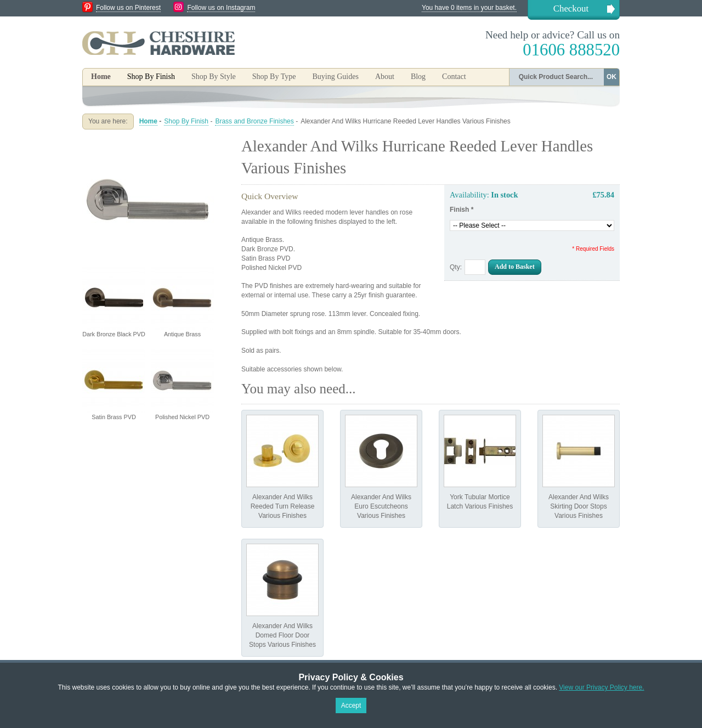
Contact (454, 77)
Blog (418, 77)
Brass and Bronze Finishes (254, 121)
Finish (462, 210)
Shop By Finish (186, 121)
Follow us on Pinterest (128, 8)
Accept (351, 706)
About (385, 77)
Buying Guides (335, 77)
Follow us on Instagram (221, 8)
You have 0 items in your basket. (469, 8)
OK (612, 77)
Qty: (456, 267)
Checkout (571, 9)
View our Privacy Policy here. (601, 687)
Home (101, 77)
